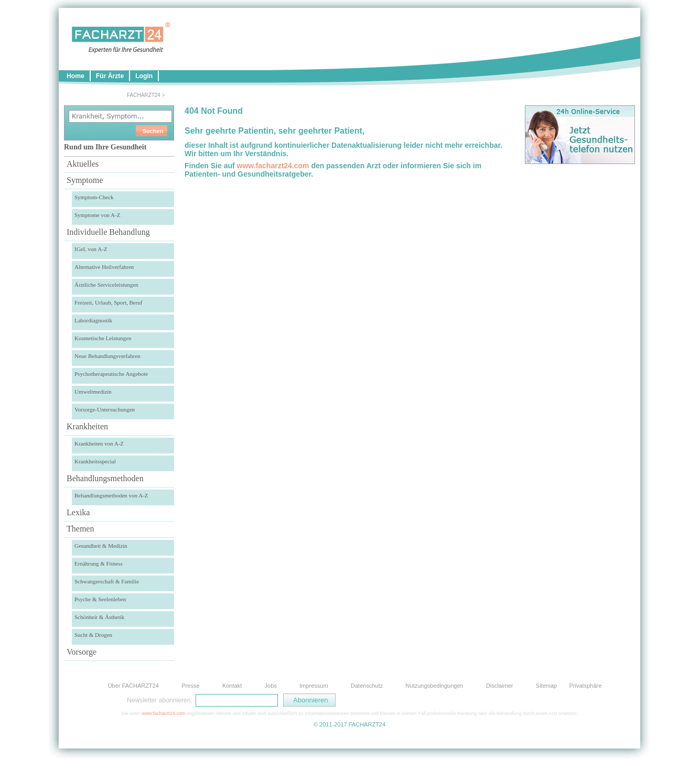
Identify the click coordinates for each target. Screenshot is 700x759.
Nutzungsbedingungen (435, 686)
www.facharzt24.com (273, 166)
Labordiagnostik (93, 320)
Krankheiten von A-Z (99, 443)
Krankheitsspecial (95, 461)
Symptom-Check (94, 197)
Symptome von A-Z (97, 215)
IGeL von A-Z (91, 249)
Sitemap (546, 686)
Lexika (78, 512)
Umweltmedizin (93, 392)
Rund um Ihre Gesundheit (105, 147)
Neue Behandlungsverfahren (107, 356)
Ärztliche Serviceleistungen (106, 285)
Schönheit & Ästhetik (99, 617)
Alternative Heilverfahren (104, 267)
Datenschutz (367, 686)
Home (76, 76)
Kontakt (232, 686)
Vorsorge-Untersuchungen (105, 409)
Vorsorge (82, 652)
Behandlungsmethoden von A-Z (111, 495)
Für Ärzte (110, 76)
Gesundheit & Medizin (101, 546)
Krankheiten (87, 426)
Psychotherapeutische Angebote (111, 374)
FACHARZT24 (144, 95)
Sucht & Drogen (93, 635)
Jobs (271, 686)
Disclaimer (499, 686)
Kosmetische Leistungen (103, 338)
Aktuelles (83, 164)
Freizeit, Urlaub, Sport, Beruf (109, 302)
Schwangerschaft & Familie (107, 581)
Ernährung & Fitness (99, 563)
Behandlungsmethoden (105, 478)
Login (144, 76)
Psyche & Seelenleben (100, 599)
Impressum (314, 686)
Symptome (85, 180)
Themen (80, 529)
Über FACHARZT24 (133, 686)
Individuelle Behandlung (108, 232)
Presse (190, 686)
